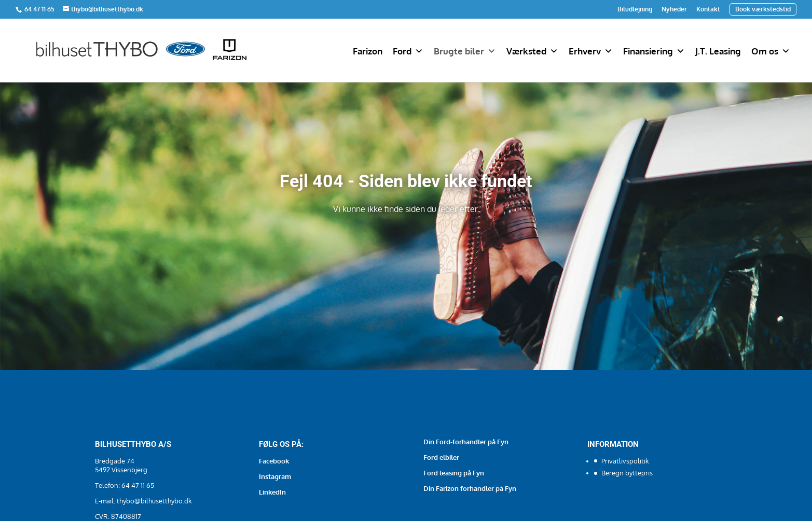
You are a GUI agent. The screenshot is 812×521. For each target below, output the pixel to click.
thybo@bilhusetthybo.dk (154, 501)
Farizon (368, 51)
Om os (771, 51)
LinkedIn (272, 492)
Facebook (274, 461)
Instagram (275, 476)
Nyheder (674, 9)
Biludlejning (635, 9)
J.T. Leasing (718, 51)
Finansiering (654, 51)
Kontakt (708, 9)
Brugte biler (465, 51)
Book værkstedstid (763, 9)
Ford (408, 51)
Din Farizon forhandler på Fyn (470, 488)
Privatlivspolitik (625, 461)
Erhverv (591, 51)
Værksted (532, 51)
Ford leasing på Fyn (454, 473)
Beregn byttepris (627, 473)
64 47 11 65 (40, 9)
